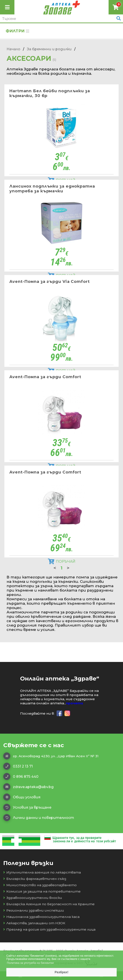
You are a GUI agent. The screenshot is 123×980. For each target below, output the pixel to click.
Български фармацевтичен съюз (35, 879)
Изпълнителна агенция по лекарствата (42, 872)
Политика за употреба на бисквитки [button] (30, 963)
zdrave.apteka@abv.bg (28, 787)
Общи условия (22, 797)
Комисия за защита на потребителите (42, 891)
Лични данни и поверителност (39, 818)
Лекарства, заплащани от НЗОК (34, 923)
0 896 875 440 (21, 776)
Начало (13, 49)
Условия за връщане (27, 807)
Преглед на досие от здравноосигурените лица (49, 929)
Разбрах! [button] (61, 972)
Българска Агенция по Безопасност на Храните (49, 904)
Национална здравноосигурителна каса (41, 917)
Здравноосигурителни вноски (33, 898)
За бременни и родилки (49, 49)
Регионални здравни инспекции (34, 910)
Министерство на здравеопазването (40, 885)
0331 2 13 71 (18, 766)
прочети (74, 703)
